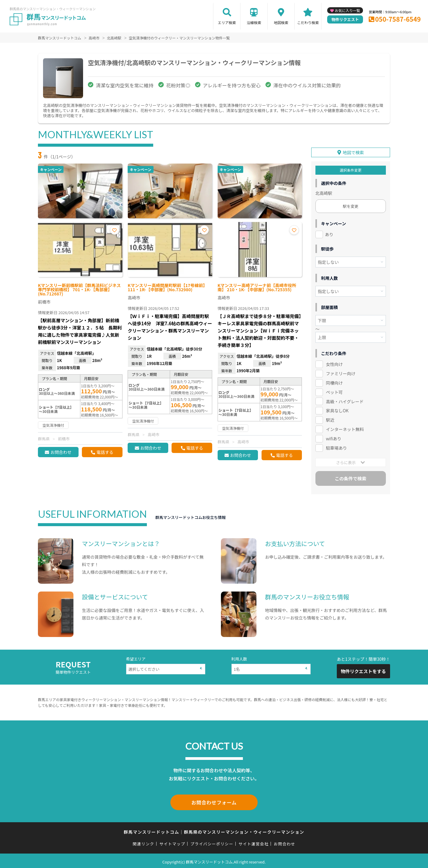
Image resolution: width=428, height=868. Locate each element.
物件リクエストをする (363, 670)
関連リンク (144, 842)
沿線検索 (254, 22)
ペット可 (334, 391)
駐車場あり (337, 447)
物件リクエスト (345, 19)
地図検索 (281, 22)
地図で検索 (353, 151)
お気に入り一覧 (347, 10)
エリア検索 (227, 22)
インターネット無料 (345, 428)
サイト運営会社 (253, 842)
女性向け (334, 363)
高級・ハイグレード (345, 400)
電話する (105, 452)
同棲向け (334, 382)
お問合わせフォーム (214, 801)
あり (329, 233)
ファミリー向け (341, 373)
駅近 (330, 419)
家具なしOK (337, 410)
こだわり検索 (308, 22)
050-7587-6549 (398, 19)
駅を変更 (351, 205)
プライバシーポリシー (212, 842)
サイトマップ (172, 842)
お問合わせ (61, 452)
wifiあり (334, 438)
